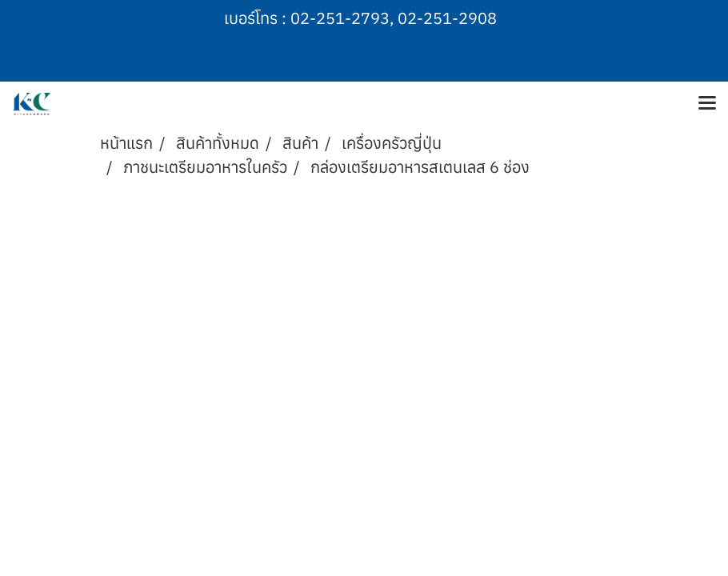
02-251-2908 (447, 18)
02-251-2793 (340, 18)
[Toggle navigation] (707, 104)
